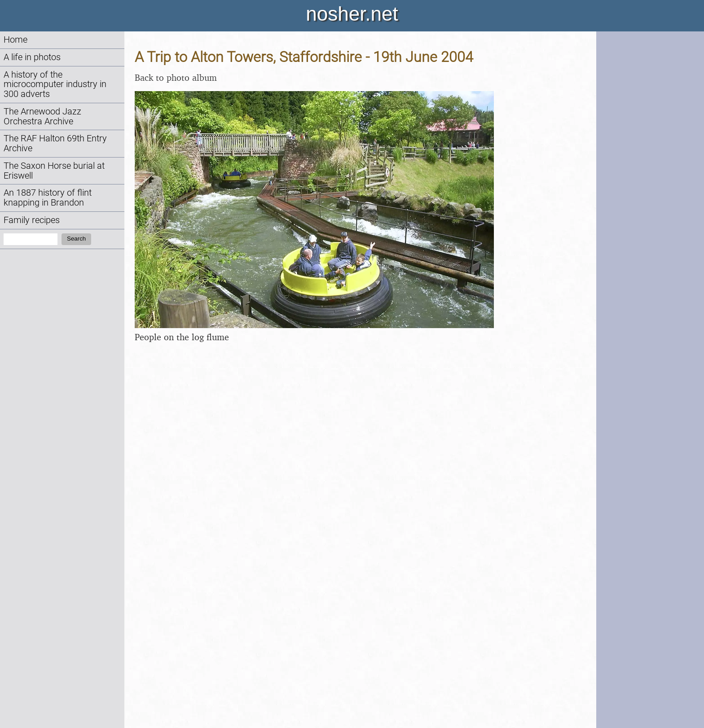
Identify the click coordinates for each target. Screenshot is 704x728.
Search (76, 239)
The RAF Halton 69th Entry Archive (55, 143)
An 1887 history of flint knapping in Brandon (48, 198)
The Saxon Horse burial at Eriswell (54, 171)
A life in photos (32, 57)
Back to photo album (176, 77)
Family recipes (32, 220)
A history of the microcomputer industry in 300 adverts (55, 85)
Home (15, 40)
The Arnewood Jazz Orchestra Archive (42, 116)
